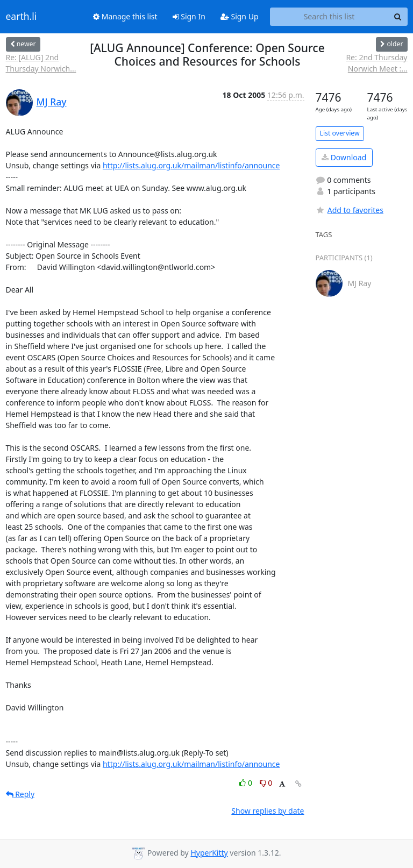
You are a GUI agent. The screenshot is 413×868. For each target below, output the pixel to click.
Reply (20, 794)
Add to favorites (350, 210)
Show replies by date (268, 811)
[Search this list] (329, 17)
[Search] (398, 17)
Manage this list (125, 16)
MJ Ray (52, 102)
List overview (340, 133)
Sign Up (240, 16)
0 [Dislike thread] (266, 783)
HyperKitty (209, 853)
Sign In (189, 16)
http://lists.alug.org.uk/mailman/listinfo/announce (191, 165)
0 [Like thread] (247, 783)
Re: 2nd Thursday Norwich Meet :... (376, 63)
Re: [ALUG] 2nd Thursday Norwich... (41, 63)
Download (344, 157)
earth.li (22, 17)
